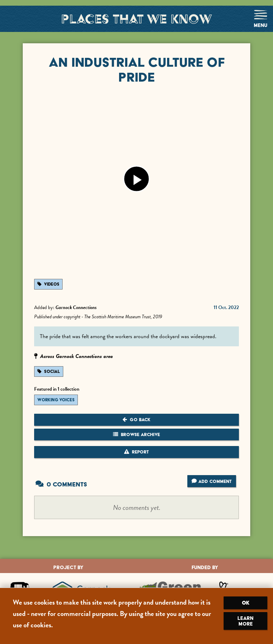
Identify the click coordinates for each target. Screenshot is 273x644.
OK (245, 603)
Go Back (136, 420)
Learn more (245, 621)
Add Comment (212, 481)
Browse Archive (136, 434)
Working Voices (56, 400)
